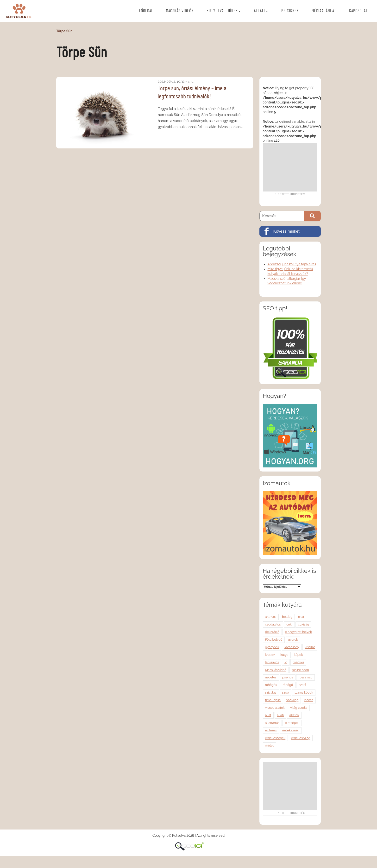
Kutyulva (19, 11)
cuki (289, 624)
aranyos (271, 617)
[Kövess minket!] (290, 231)
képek (298, 655)
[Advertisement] (290, 167)
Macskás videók (180, 11)
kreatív (270, 655)
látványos (272, 662)
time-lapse (273, 700)
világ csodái (299, 708)
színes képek (304, 692)
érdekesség (291, 730)
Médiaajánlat (324, 11)
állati (280, 715)
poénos (288, 677)
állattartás (272, 723)
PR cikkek (290, 11)
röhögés (271, 685)
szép (285, 692)
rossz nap (305, 677)
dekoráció (272, 632)
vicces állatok (275, 708)
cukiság (303, 624)
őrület (269, 745)
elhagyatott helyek (298, 632)
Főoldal (146, 11)
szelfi (302, 685)
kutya (284, 655)
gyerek (293, 640)
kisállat (310, 647)
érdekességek (275, 738)
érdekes (271, 730)
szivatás (271, 692)
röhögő (288, 685)
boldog (287, 617)
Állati (259, 11)
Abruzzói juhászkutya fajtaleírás (292, 264)
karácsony (292, 647)
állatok (294, 715)
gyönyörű (272, 647)
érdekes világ (301, 738)
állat (268, 715)
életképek (292, 723)
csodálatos (273, 624)
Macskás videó (276, 670)
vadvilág (292, 700)
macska (298, 662)
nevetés (271, 677)
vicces (309, 700)
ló (286, 662)
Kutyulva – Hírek (222, 11)
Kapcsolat (358, 11)
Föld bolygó (274, 640)
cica (301, 617)
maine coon (300, 670)
